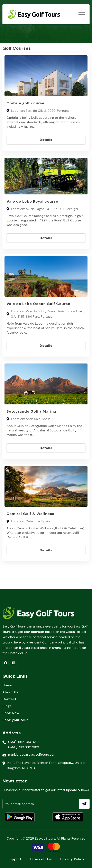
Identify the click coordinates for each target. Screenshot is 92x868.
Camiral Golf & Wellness (30, 514)
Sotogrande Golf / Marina (31, 411)
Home (7, 685)
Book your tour (15, 720)
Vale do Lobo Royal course (32, 201)
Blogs (7, 706)
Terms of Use (41, 859)
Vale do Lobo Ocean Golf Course (38, 304)
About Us (10, 692)
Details (46, 140)
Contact (10, 699)
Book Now (11, 713)
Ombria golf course (26, 103)
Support (15, 859)
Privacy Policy (72, 859)
